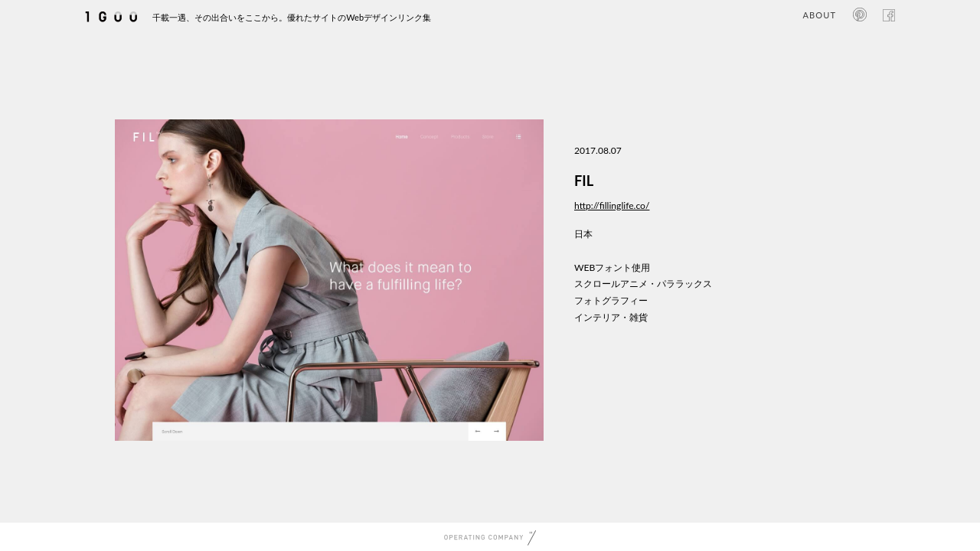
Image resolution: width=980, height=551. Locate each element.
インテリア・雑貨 (611, 317)
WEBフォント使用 (612, 267)
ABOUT (820, 15)
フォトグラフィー (611, 300)
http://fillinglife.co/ (612, 205)
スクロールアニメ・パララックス (643, 284)
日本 (583, 234)
